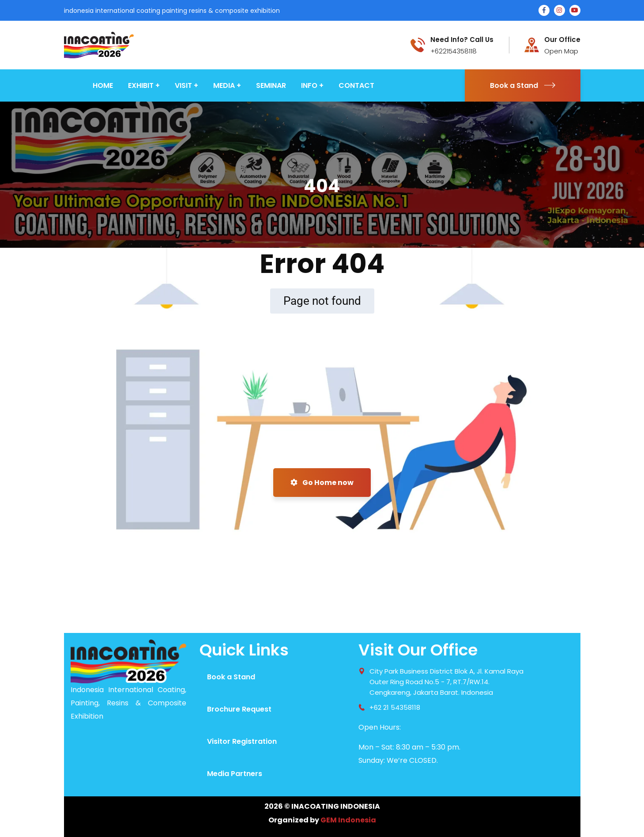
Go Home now (322, 483)
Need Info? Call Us (462, 40)
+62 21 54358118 (395, 707)
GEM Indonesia (348, 820)
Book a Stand (523, 85)
